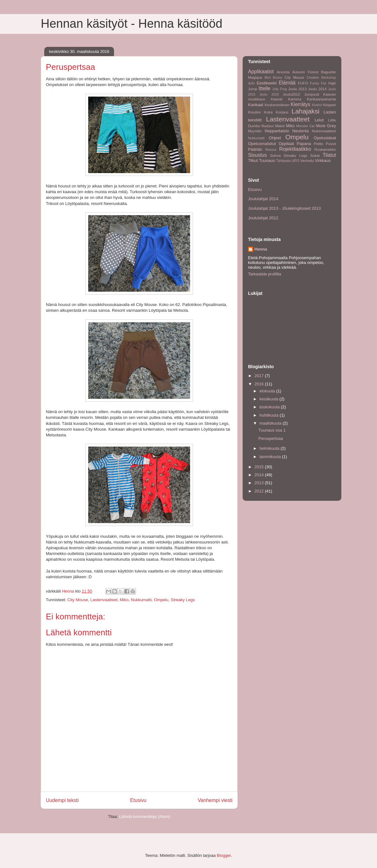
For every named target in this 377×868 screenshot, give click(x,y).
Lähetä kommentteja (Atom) (145, 817)
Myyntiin (255, 131)
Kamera (295, 99)
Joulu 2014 (317, 89)
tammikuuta (271, 457)
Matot (280, 126)
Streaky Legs (183, 600)
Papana (304, 144)
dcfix (251, 83)
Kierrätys (301, 104)
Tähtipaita (283, 161)
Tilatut (329, 155)
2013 (260, 483)
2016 (260, 384)
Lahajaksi (306, 111)
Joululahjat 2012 (263, 218)
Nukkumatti (141, 600)
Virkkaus (323, 160)
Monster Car (305, 126)
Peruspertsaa (270, 438)
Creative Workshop (321, 78)
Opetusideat (325, 138)
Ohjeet (275, 138)
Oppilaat (286, 144)
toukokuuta (270, 407)
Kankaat (256, 105)
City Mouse (78, 600)
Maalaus (268, 126)
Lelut (319, 120)
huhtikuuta (270, 415)
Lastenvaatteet (104, 600)
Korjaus (282, 112)
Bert (268, 78)
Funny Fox (318, 83)
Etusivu (138, 800)
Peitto (318, 144)
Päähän (255, 149)
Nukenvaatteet (324, 131)
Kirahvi (317, 105)
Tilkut (253, 160)
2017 (260, 376)
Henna (261, 249)
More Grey (326, 126)
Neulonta (301, 131)
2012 (260, 491)
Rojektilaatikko (295, 149)
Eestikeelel (267, 83)
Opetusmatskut (262, 144)
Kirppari (330, 105)
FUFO (303, 83)
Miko (124, 600)
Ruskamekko (325, 149)
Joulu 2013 (297, 89)
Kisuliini (254, 112)
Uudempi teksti (62, 800)
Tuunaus (267, 160)
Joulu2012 (291, 94)
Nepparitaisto (277, 131)
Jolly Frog (280, 89)
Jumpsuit (312, 94)
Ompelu (161, 600)
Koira (268, 112)
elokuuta (268, 391)
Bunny (277, 78)
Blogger (224, 855)
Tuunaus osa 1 (272, 430)
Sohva (275, 155)
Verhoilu (307, 160)
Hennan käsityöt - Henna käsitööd (132, 24)
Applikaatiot (261, 72)
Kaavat (276, 99)
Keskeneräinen (277, 105)
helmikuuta (270, 448)
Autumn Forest (305, 72)
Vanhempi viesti (215, 800)
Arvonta (283, 72)
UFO (295, 160)
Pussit (331, 144)
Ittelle (264, 88)
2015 (260, 467)
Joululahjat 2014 (263, 199)
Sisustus (257, 155)
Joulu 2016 (269, 95)
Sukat (315, 155)
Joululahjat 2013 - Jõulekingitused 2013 (284, 208)
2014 (260, 475)
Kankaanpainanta (321, 99)
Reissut (271, 150)
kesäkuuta (270, 399)
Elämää (287, 83)
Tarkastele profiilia (265, 274)
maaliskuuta (271, 423)
